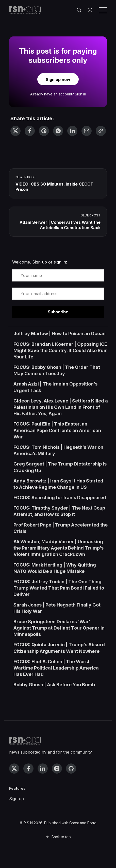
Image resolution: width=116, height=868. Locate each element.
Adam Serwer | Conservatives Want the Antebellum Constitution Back (60, 225)
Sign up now (58, 79)
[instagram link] (57, 769)
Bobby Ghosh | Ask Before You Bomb (54, 685)
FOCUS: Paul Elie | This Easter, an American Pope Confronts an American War (57, 430)
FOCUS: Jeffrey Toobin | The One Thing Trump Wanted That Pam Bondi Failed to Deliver (59, 588)
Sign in (80, 94)
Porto (92, 823)
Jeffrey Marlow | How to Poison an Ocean (60, 334)
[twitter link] (14, 769)
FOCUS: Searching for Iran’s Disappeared (60, 498)
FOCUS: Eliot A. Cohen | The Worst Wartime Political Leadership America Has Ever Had (56, 668)
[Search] (79, 10)
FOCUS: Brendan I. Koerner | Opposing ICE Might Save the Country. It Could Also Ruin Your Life (61, 350)
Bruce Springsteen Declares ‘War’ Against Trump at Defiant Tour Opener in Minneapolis (59, 628)
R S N (28, 823)
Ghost (74, 823)
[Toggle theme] (90, 10)
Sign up (16, 799)
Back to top (58, 837)
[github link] (71, 769)
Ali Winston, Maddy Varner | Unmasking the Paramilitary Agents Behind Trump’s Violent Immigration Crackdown (59, 548)
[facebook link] (28, 769)
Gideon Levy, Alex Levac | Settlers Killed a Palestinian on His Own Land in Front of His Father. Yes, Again (61, 407)
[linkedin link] (43, 769)
